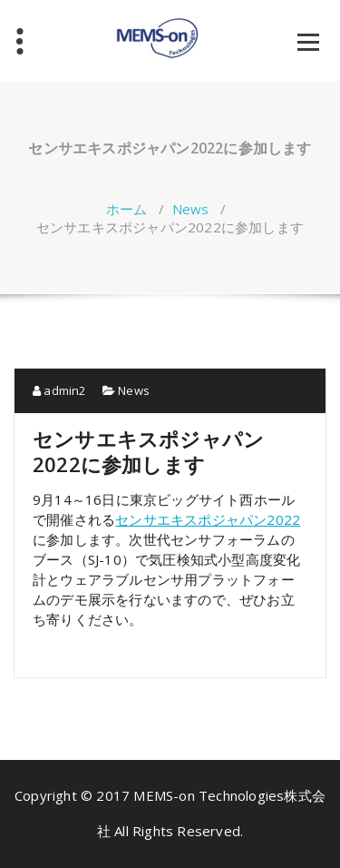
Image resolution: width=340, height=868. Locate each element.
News (191, 209)
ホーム (127, 209)
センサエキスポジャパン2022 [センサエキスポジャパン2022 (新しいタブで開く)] (208, 519)
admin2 (59, 390)
